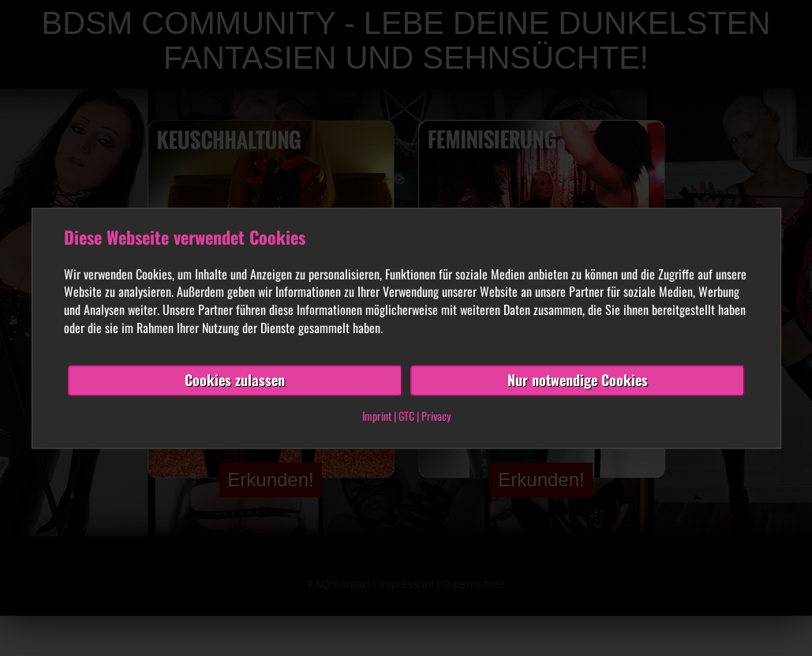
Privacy (436, 416)
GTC (406, 416)
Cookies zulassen (235, 380)
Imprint (377, 416)
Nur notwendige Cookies (578, 380)
